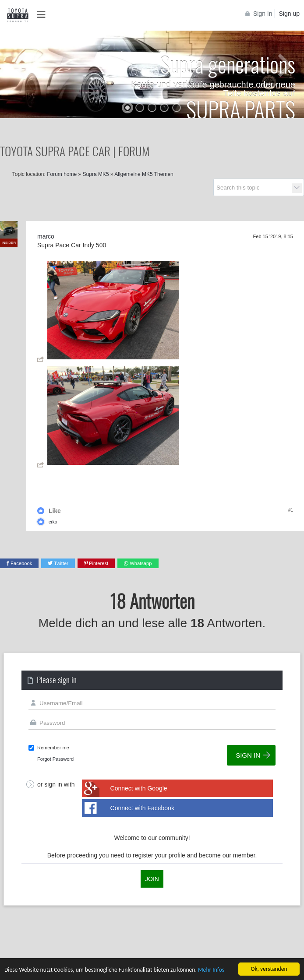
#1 (291, 510)
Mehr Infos (211, 970)
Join (152, 879)
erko (53, 522)
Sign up (289, 14)
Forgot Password (55, 759)
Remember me (53, 748)
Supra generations (228, 63)
